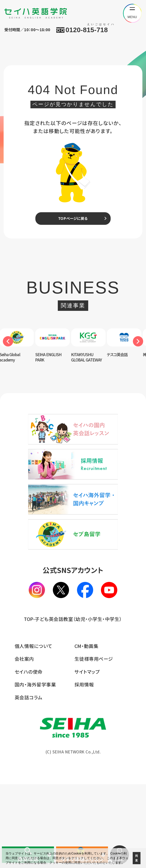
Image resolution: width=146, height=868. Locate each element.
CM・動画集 (86, 730)
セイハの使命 (29, 755)
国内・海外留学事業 (35, 768)
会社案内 (24, 743)
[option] (55, 352)
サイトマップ (87, 755)
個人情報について (33, 730)
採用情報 (84, 768)
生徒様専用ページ (94, 743)
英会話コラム (29, 781)
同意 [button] (136, 858)
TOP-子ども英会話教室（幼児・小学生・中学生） (73, 703)
